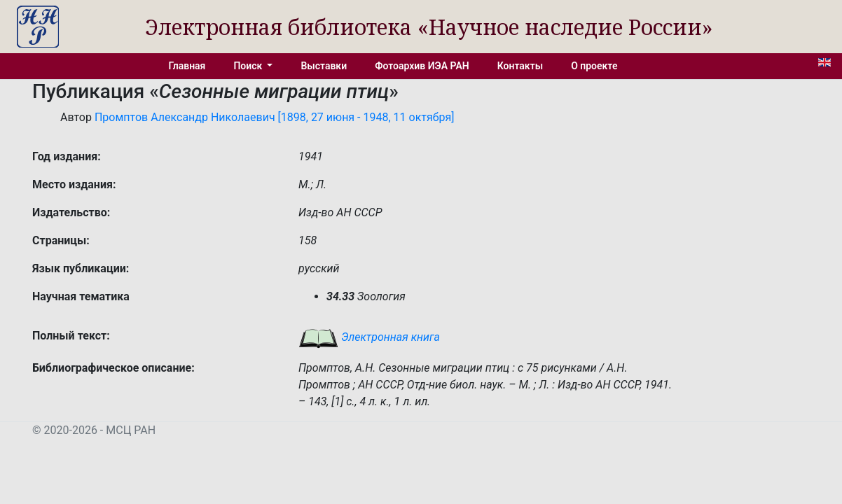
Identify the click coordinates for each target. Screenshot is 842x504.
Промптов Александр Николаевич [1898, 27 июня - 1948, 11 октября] (275, 117)
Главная (187, 66)
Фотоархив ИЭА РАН (422, 66)
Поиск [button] (249, 66)
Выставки (324, 66)
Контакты (520, 66)
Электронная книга (369, 337)
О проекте (594, 66)
